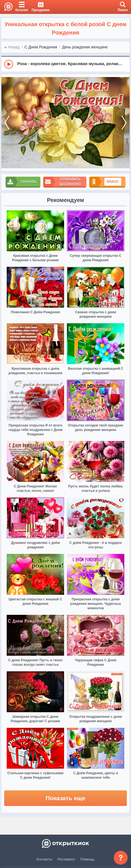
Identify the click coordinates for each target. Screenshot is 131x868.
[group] (65, 64)
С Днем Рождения (41, 47)
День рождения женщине (85, 47)
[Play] (9, 64)
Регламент (66, 859)
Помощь (88, 859)
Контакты (44, 859)
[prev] (7, 123)
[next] (124, 123)
